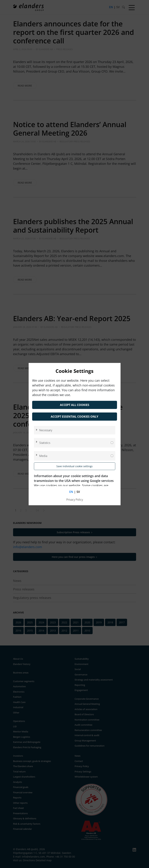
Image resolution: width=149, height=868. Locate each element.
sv (78, 492)
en (71, 492)
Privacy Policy (75, 500)
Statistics (45, 443)
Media (43, 456)
